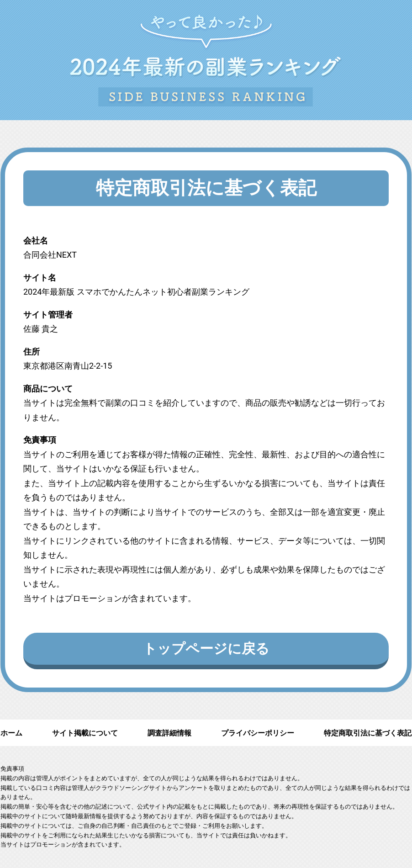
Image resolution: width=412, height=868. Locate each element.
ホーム (11, 733)
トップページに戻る (206, 648)
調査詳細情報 (169, 733)
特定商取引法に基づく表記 (368, 733)
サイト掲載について (85, 733)
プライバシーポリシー (258, 733)
